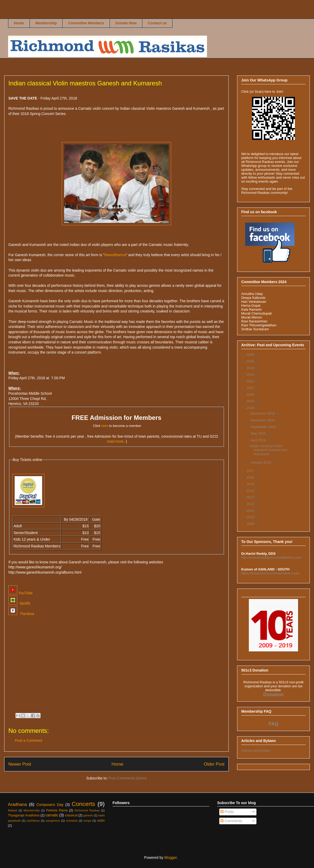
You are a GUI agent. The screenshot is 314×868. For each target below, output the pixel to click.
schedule (72, 821)
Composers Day (50, 805)
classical (71, 815)
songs (87, 821)
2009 (251, 524)
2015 (251, 484)
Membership (46, 23)
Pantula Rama (57, 810)
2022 (251, 381)
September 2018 (264, 427)
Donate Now (126, 23)
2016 (251, 477)
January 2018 (261, 462)
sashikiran (33, 821)
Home (19, 23)
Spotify (19, 603)
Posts (227, 812)
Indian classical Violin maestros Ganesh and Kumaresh (268, 450)
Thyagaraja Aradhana (24, 815)
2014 (251, 491)
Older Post (214, 764)
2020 (251, 395)
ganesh (88, 815)
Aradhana (17, 804)
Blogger (170, 858)
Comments (231, 821)
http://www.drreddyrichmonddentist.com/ (271, 557)
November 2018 (263, 420)
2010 (251, 517)
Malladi (12, 810)
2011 (251, 511)
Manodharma (115, 255)
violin (101, 821)
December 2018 (263, 413)
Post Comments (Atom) (128, 778)
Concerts (83, 804)
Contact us (157, 23)
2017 (251, 471)
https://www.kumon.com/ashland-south (270, 573)
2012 (251, 504)
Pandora (21, 614)
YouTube (21, 593)
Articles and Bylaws (256, 751)
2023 (251, 374)
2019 (251, 401)
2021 (251, 388)
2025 (251, 361)
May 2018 (259, 433)
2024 (251, 368)
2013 (251, 497)
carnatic (52, 815)
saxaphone (53, 821)
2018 (251, 408)
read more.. (116, 441)
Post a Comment (29, 740)
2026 (251, 355)
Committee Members (86, 23)
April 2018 (259, 440)
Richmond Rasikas (14, 15)
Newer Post (20, 764)
